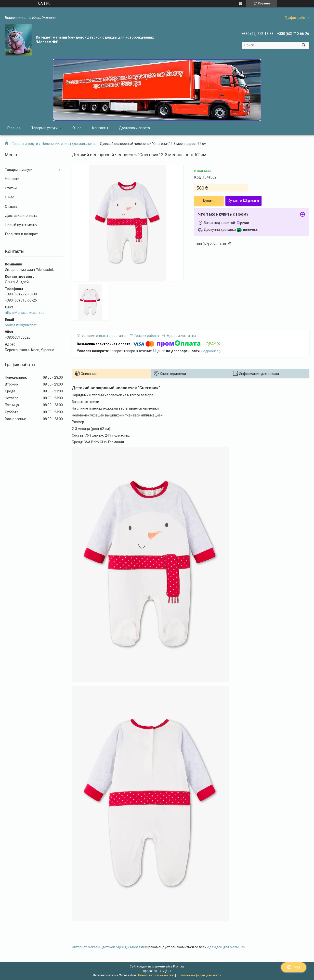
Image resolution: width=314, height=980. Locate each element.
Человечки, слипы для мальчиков (69, 144)
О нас (77, 128)
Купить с (243, 201)
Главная (14, 128)
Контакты (100, 128)
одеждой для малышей (226, 947)
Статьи (11, 188)
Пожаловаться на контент (156, 975)
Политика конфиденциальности (199, 975)
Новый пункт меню (21, 225)
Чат (294, 967)
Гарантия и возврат (21, 234)
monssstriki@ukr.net (21, 325)
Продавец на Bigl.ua (157, 971)
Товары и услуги (45, 128)
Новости (12, 179)
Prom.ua (179, 966)
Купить (209, 201)
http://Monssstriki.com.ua (25, 313)
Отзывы (12, 207)
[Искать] (304, 45)
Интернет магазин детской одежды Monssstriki (110, 947)
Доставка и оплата (134, 128)
